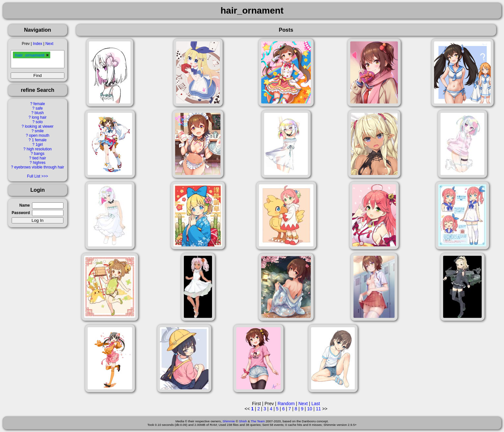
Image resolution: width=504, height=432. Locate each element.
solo (39, 122)
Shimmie (229, 421)
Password (21, 213)
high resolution (39, 149)
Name (25, 205)
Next (49, 44)
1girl (39, 145)
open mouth (39, 135)
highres (39, 163)
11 (319, 409)
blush (39, 113)
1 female (39, 140)
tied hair (39, 158)
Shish (243, 421)
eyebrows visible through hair (39, 167)
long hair (39, 117)
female (39, 104)
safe (39, 108)
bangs (39, 154)
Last (316, 404)
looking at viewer (39, 126)
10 (310, 409)
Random (286, 404)
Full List (34, 176)
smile (39, 131)
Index (37, 44)
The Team (258, 421)
